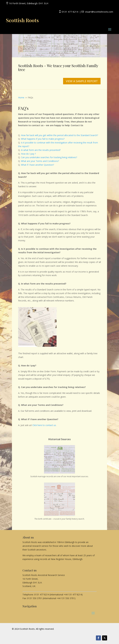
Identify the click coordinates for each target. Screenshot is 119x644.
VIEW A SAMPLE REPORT (82, 81)
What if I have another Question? (37, 165)
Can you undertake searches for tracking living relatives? (49, 157)
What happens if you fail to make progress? (43, 139)
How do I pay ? (28, 154)
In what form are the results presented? (41, 150)
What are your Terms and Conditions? (40, 161)
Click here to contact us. (44, 425)
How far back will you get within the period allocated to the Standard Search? (59, 135)
